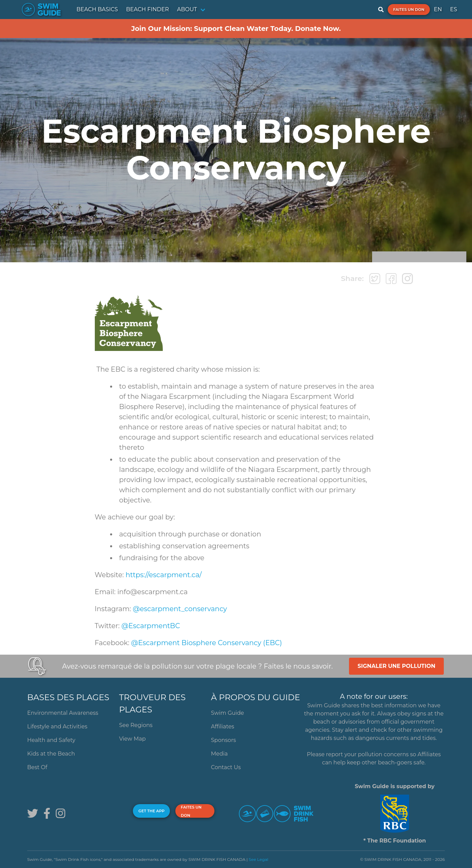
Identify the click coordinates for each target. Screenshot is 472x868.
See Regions (136, 725)
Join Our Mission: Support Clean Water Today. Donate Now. (236, 29)
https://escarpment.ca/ (164, 575)
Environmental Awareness (63, 713)
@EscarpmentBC (151, 626)
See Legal (259, 859)
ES (453, 9)
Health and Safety (51, 740)
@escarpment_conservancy (180, 609)
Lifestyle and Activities (57, 727)
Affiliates (223, 727)
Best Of (37, 767)
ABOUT (187, 9)
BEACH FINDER (147, 9)
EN (438, 9)
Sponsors (224, 740)
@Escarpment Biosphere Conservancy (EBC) (207, 643)
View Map (132, 739)
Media (220, 754)
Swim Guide (228, 713)
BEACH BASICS (97, 9)
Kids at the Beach (51, 754)
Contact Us (226, 767)
